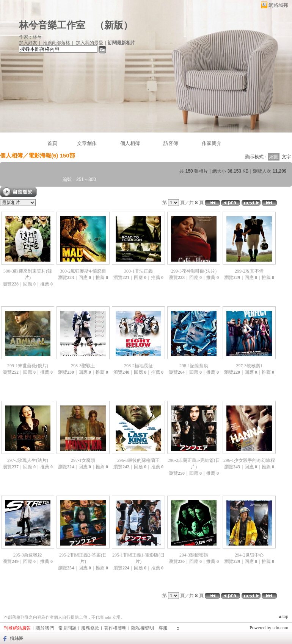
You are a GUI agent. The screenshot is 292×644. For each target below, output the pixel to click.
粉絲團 (17, 638)
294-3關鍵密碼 (194, 555)
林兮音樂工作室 (52, 25)
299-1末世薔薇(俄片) (28, 366)
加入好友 (28, 43)
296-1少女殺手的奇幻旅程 (249, 460)
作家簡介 (212, 143)
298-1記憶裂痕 (194, 366)
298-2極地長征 (138, 366)
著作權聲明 (115, 628)
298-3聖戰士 (83, 366)
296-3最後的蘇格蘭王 (138, 460)
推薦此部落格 (57, 43)
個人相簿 (130, 143)
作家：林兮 (30, 37)
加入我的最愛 (89, 43)
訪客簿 (171, 143)
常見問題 (68, 628)
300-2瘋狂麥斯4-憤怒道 (83, 271)
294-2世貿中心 (249, 555)
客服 (163, 628)
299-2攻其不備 (249, 271)
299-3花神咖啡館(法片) (194, 271)
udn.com (280, 628)
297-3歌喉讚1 (249, 366)
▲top (283, 616)
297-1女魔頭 (83, 460)
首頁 (52, 143)
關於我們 (45, 628)
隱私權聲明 (143, 628)
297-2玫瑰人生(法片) (28, 460)
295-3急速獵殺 (28, 555)
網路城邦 (278, 5)
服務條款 (90, 628)
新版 (114, 25)
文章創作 (87, 143)
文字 (286, 157)
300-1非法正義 (138, 271)
